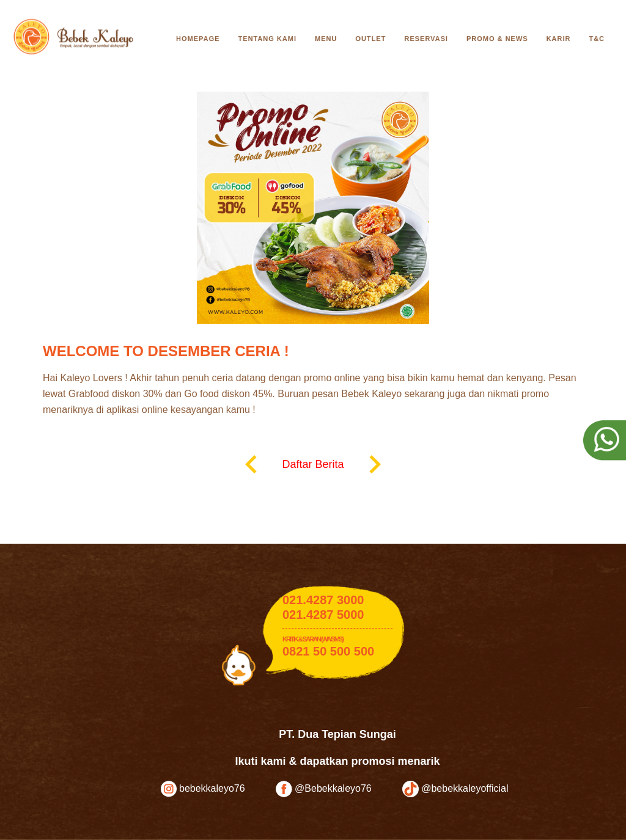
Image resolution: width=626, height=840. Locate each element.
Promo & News (497, 38)
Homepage (198, 38)
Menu (326, 38)
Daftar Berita (313, 464)
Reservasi (426, 38)
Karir (559, 38)
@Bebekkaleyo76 (324, 789)
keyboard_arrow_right (375, 464)
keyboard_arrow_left (251, 464)
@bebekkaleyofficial (455, 789)
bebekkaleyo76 (203, 789)
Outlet (370, 38)
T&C (597, 38)
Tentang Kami (267, 38)
